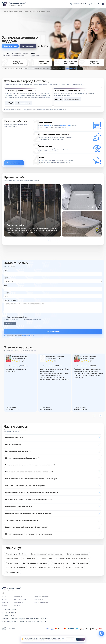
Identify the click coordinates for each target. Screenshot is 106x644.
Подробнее (59, 640)
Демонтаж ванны (12, 558)
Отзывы (4, 597)
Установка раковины (81, 563)
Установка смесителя (60, 563)
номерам (48, 126)
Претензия (5, 602)
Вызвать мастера (10, 46)
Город (6, 278)
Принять (80, 639)
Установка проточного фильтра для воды (45, 567)
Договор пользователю (41, 602)
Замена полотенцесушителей (78, 554)
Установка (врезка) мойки (15, 567)
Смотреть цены (28, 46)
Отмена (70, 639)
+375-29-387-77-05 (11, 613)
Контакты (17, 605)
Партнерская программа (41, 597)
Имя (5, 270)
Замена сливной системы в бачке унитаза (74, 558)
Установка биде (29, 558)
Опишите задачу (10, 300)
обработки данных (28, 336)
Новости (4, 599)
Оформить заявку (14, 163)
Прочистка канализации (74, 567)
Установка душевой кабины (16, 554)
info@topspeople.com (11, 609)
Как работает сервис (21, 599)
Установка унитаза (47, 558)
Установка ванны (12, 563)
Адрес (6, 285)
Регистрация (18, 597)
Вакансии (5, 605)
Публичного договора (72, 68)
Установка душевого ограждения (35, 563)
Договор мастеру (39, 599)
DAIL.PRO (12, 629)
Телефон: (7, 293)
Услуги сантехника (13, 572)
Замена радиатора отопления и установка (46, 554)
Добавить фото (10, 323)
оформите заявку (66, 126)
